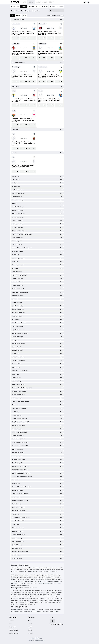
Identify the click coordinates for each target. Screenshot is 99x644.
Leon (52, 617)
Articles (45, 2)
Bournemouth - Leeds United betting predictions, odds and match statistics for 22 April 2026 (50, 76)
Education (52, 2)
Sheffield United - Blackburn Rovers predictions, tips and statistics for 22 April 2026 (50, 53)
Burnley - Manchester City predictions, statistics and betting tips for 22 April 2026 (22, 76)
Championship (16, 24)
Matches (38, 2)
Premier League (16, 67)
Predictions (31, 2)
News (25, 2)
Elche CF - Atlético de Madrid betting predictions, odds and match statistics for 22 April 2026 (24, 100)
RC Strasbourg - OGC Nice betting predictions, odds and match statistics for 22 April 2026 (24, 143)
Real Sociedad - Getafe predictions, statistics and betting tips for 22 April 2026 (49, 100)
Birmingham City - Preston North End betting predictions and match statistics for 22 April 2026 (23, 33)
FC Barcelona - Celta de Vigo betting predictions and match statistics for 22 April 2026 (23, 120)
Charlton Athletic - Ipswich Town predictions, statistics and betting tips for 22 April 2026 (50, 33)
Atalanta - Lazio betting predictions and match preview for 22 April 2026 (23, 166)
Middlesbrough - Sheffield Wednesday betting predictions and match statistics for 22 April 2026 (23, 53)
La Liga (14, 91)
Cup (13, 134)
